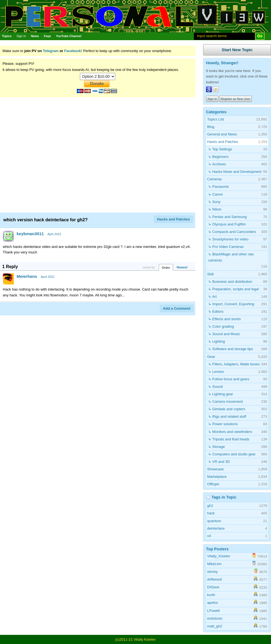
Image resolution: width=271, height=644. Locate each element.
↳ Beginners (218, 157)
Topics (7, 36)
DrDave (213, 587)
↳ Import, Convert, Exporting (231, 304)
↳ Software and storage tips (231, 349)
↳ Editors (216, 311)
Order (166, 268)
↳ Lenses (216, 372)
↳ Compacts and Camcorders (232, 232)
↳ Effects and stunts (225, 319)
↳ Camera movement (226, 401)
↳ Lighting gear (221, 394)
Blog (211, 127)
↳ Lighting (217, 341)
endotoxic (215, 618)
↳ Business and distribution (230, 282)
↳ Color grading (221, 326)
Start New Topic (237, 50)
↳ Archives (217, 164)
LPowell (213, 611)
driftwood (214, 579)
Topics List (216, 119)
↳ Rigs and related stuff (227, 416)
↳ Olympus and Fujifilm (227, 224)
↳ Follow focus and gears (229, 379)
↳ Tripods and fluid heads (229, 439)
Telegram (51, 51)
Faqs (48, 36)
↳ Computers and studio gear (232, 454)
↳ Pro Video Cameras (226, 247)
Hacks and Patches (174, 219)
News (35, 36)
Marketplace (217, 477)
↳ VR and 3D (219, 462)
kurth (211, 595)
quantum (214, 521)
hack (211, 513)
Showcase (215, 469)
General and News (222, 134)
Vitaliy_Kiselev (219, 556)
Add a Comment (177, 308)
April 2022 (54, 234)
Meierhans (27, 276)
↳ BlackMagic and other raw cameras (231, 257)
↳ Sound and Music (224, 334)
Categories (216, 112)
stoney (212, 572)
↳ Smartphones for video (228, 239)
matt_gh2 (215, 626)
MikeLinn (214, 564)
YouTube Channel (69, 36)
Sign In (21, 36)
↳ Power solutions (223, 424)
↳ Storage (217, 447)
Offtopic (213, 484)
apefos (213, 603)
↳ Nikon (215, 209)
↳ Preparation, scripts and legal (234, 289)
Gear (211, 357)
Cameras (214, 179)
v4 (209, 536)
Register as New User (235, 99)
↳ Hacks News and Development (235, 172)
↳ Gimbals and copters (227, 409)
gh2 (210, 506)
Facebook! (73, 51)
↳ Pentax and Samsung (227, 217)
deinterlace (216, 528)
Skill (210, 274)
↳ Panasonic (219, 187)
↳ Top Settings (220, 149)
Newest (182, 267)
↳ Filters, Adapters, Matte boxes (234, 364)
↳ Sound (215, 387)
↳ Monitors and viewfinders (230, 432)
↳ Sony (214, 202)
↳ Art (213, 297)
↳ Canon (216, 194)
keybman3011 (30, 234)
